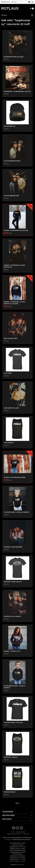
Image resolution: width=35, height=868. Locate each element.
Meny (4, 15)
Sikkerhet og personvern (14, 834)
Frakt (13, 832)
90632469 (8, 840)
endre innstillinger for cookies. (18, 861)
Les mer (21, 860)
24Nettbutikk (21, 865)
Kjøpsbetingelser (21, 832)
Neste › (17, 803)
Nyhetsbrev (26, 834)
